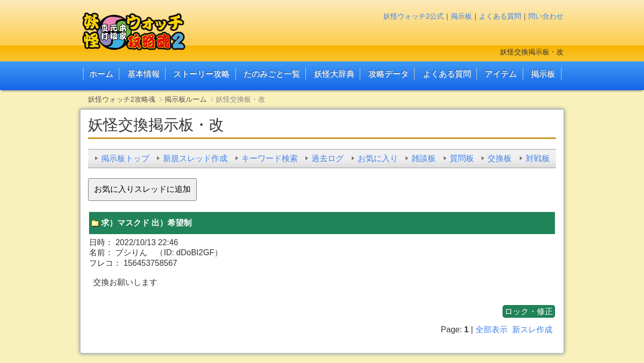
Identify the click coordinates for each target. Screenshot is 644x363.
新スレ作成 (532, 330)
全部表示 (492, 330)
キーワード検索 (270, 158)
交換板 (500, 158)
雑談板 (424, 158)
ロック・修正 (529, 311)
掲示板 (461, 16)
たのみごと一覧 (272, 74)
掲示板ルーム (186, 99)
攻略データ (388, 74)
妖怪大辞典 (334, 74)
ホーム (101, 74)
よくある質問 (500, 16)
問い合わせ (546, 16)
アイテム (501, 74)
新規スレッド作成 (195, 158)
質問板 (462, 158)
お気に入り (378, 158)
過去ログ (328, 158)
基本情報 (143, 74)
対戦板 (538, 158)
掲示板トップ (125, 158)
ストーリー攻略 (201, 74)
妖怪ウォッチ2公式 (414, 16)
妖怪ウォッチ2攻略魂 (122, 99)
